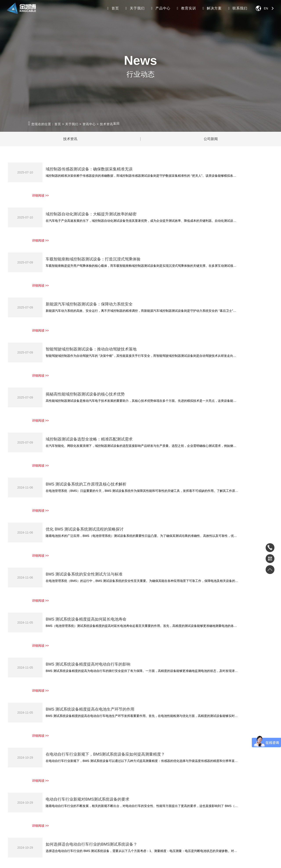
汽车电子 (78, 789)
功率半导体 (80, 815)
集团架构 (15, 796)
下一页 (236, 740)
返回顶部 (259, 843)
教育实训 (186, 8)
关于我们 (134, 8)
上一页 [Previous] (145, 740)
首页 (112, 8)
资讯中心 (89, 124)
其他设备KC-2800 (52, 822)
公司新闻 (211, 139)
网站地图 (150, 862)
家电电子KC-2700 (52, 782)
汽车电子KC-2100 (52, 789)
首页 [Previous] (125, 740)
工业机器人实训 (114, 782)
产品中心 (160, 8)
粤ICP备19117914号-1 (127, 862)
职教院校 (78, 809)
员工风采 (15, 802)
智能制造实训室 (114, 796)
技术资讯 (106, 124)
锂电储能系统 (37, 849)
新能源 (77, 796)
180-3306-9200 (229, 783)
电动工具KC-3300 (52, 809)
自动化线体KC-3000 (53, 815)
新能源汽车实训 (114, 789)
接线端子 (83, 849)
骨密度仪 (53, 849)
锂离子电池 (68, 849)
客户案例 (15, 809)
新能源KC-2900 (50, 796)
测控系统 (78, 802)
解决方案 (211, 8)
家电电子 (78, 782)
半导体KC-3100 (50, 802)
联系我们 (237, 8)
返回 (116, 123)
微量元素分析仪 (101, 849)
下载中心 (142, 782)
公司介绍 (15, 789)
